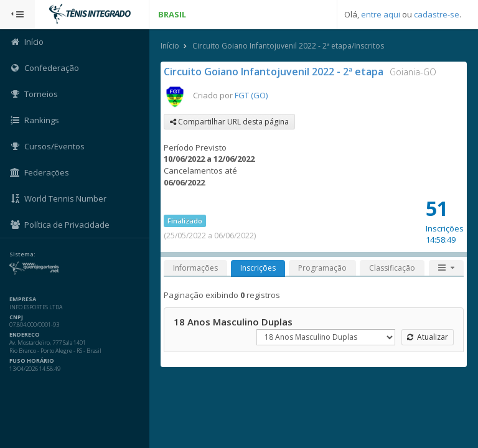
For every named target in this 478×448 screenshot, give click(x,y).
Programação (322, 268)
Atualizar (428, 337)
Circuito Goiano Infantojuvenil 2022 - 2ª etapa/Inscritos (288, 46)
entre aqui (381, 14)
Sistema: (22, 254)
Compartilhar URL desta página (229, 122)
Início (170, 46)
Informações (195, 268)
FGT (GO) (251, 95)
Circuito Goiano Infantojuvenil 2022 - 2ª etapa (274, 72)
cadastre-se (437, 14)
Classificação (392, 268)
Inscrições (258, 268)
